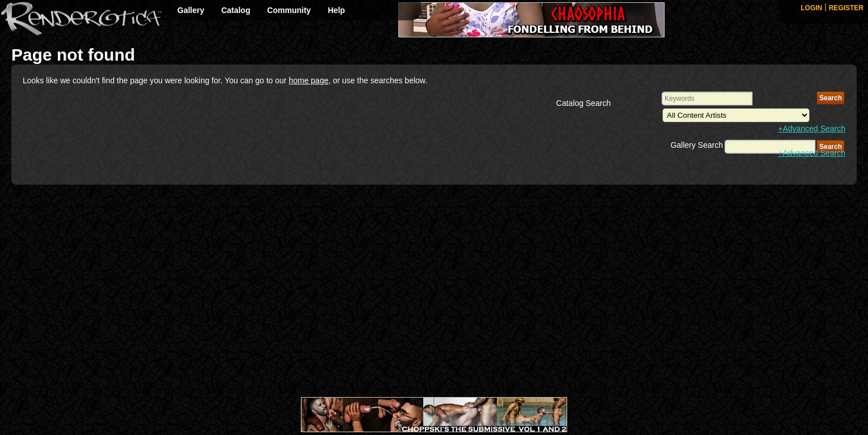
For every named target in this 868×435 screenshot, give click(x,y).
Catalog (235, 10)
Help (337, 10)
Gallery (191, 10)
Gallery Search (697, 145)
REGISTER (846, 8)
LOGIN (811, 8)
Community (289, 10)
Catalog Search (584, 103)
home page (309, 80)
